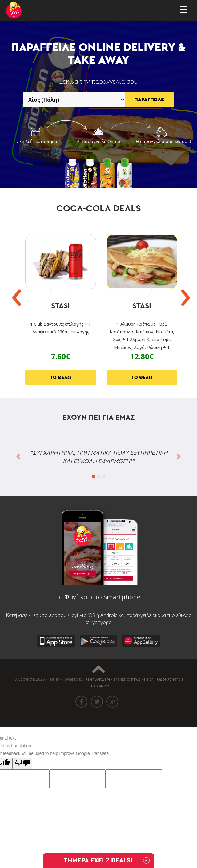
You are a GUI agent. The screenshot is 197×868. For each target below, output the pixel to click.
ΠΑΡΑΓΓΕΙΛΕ (149, 99)
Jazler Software (97, 679)
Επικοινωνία (98, 686)
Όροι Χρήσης (169, 679)
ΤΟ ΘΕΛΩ (61, 377)
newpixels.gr (142, 679)
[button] (19, 456)
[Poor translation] (22, 764)
